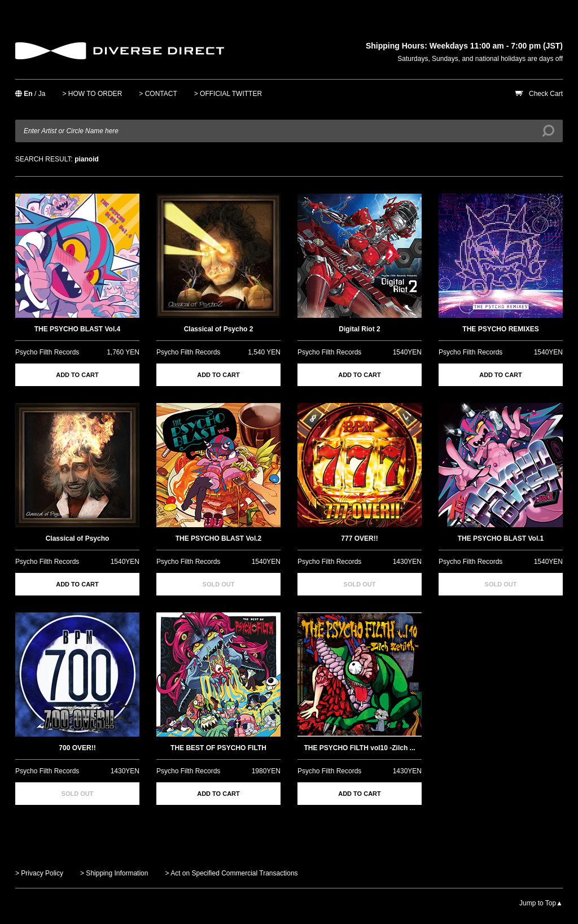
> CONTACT (158, 94)
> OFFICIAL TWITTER (228, 94)
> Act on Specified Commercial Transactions (231, 873)
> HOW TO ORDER (92, 94)
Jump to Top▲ (541, 903)
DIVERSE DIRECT (120, 51)
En (28, 94)
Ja (42, 94)
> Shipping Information (114, 873)
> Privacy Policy (39, 873)
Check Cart (546, 94)
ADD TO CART (77, 375)
